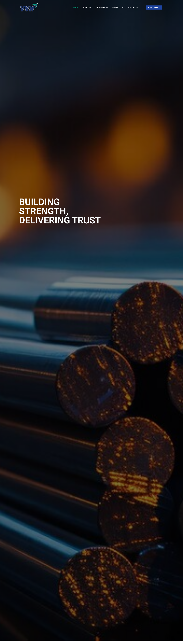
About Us (87, 7)
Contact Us (133, 7)
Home (75, 7)
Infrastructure (102, 7)
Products (118, 8)
